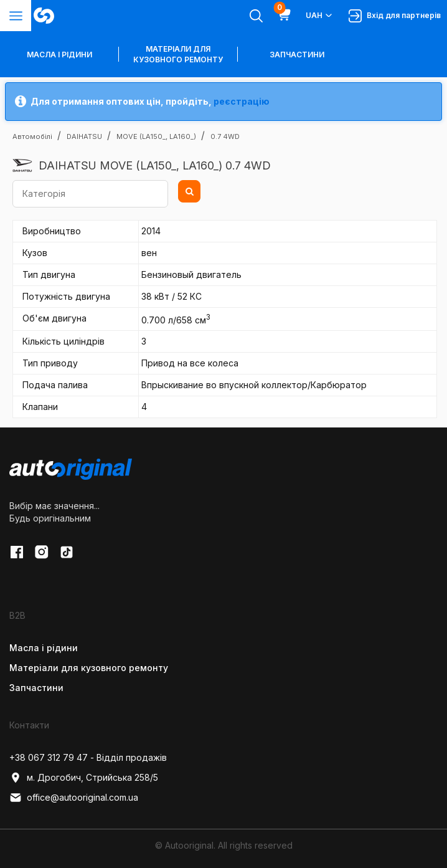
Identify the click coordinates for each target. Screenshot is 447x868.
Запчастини (297, 55)
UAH (320, 16)
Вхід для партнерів (395, 16)
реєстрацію (242, 101)
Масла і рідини (44, 648)
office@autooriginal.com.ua (74, 798)
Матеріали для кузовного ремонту (178, 54)
